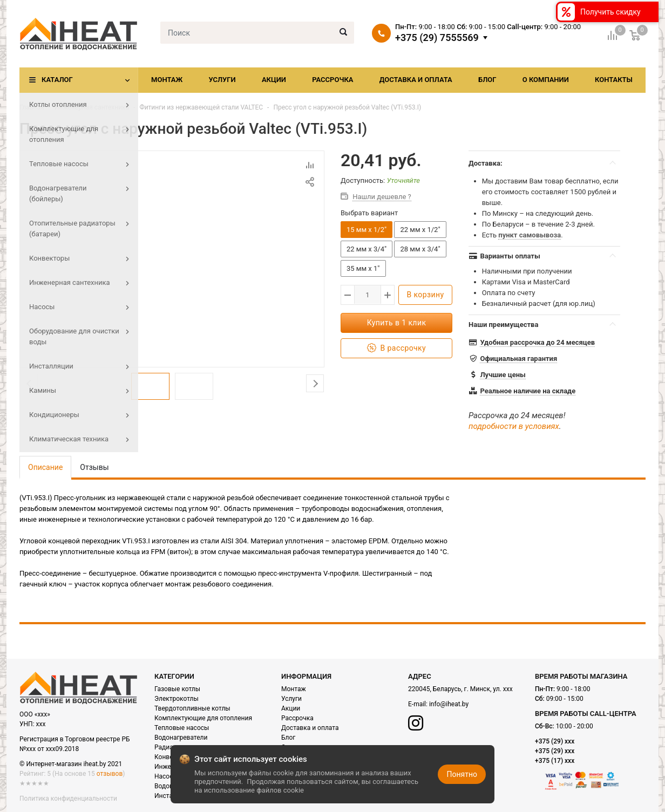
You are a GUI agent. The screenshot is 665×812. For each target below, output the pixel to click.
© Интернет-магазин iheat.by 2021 (71, 764)
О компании (546, 80)
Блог (487, 80)
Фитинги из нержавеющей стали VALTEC (201, 107)
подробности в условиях (514, 426)
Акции (274, 80)
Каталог (57, 80)
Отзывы (94, 467)
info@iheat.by (449, 704)
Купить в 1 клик (397, 323)
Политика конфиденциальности (68, 799)
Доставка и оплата (416, 80)
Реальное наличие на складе (528, 391)
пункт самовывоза (530, 235)
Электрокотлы (177, 699)
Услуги (222, 80)
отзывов (110, 774)
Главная (32, 107)
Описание (45, 467)
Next (315, 386)
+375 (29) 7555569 (437, 38)
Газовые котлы (177, 689)
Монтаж (167, 80)
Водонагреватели (181, 738)
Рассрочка (332, 80)
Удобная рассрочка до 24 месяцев (537, 342)
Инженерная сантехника (92, 107)
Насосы (166, 776)
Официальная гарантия (518, 359)
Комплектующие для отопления (203, 718)
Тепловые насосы (182, 728)
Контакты (614, 80)
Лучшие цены (503, 375)
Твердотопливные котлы (192, 708)
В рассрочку (396, 348)
